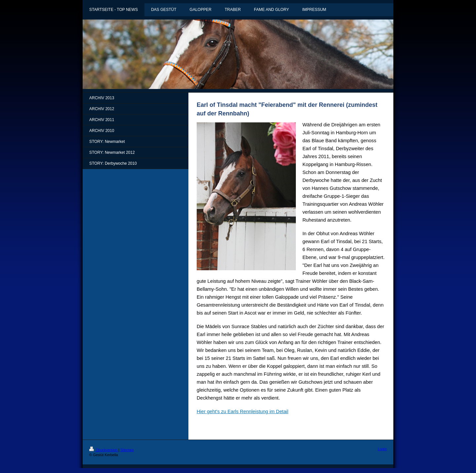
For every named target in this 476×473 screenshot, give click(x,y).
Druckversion (104, 450)
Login (382, 449)
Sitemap (127, 450)
